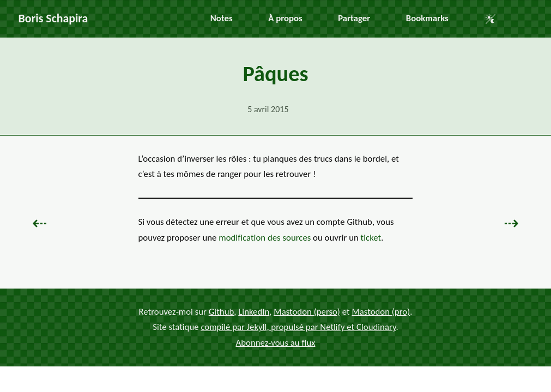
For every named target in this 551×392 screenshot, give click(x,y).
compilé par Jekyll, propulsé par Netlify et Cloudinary (298, 327)
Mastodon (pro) (381, 312)
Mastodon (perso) (307, 312)
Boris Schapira (53, 18)
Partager (354, 18)
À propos (285, 18)
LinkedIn (254, 312)
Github (222, 312)
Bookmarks (427, 18)
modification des (265, 238)
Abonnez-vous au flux (276, 343)
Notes (222, 18)
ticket (371, 238)
